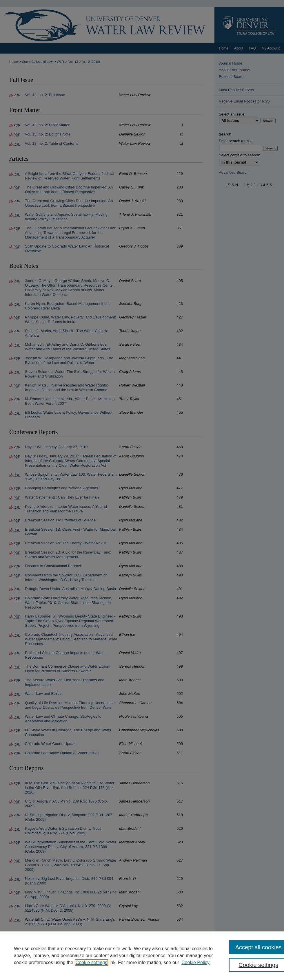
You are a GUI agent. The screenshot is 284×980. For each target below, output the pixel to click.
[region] (142, 955)
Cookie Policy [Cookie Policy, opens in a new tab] (195, 962)
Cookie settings (91, 962)
